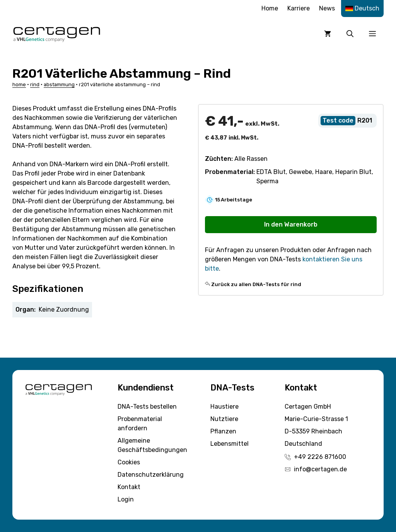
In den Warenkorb (291, 224)
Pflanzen (223, 431)
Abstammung (59, 84)
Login (126, 499)
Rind (35, 84)
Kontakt (129, 487)
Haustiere (224, 407)
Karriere (299, 8)
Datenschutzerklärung (151, 475)
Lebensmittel (230, 444)
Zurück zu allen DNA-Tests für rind (256, 284)
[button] (350, 34)
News (327, 8)
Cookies (129, 462)
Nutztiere (224, 419)
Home (270, 8)
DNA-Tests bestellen (147, 407)
